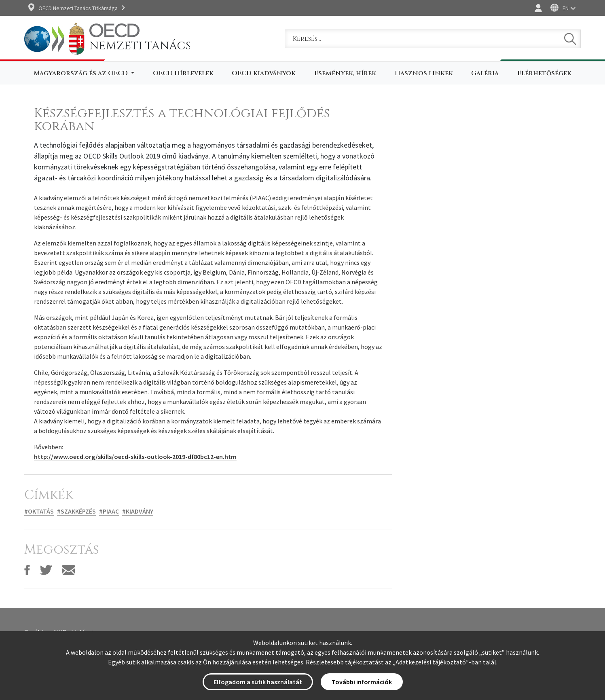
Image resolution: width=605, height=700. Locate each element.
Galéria (485, 73)
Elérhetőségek (544, 73)
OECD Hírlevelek (183, 73)
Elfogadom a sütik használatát (258, 682)
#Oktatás (39, 511)
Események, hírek (345, 73)
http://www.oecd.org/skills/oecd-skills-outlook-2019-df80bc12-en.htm (135, 457)
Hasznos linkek (424, 73)
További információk (362, 682)
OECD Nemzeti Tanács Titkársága (78, 8)
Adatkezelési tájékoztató (431, 662)
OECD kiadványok (264, 73)
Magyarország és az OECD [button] (81, 73)
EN (566, 8)
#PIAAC (109, 511)
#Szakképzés (76, 511)
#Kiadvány (138, 511)
